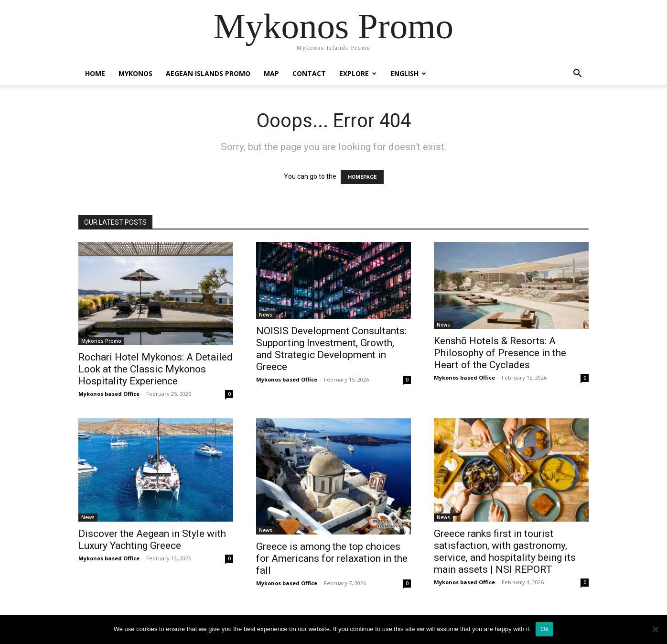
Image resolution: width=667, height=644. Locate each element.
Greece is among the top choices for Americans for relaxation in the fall (332, 558)
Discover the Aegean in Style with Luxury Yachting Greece (152, 540)
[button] (577, 74)
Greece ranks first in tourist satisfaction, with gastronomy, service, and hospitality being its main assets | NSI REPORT (505, 551)
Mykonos (135, 73)
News (266, 315)
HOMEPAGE (362, 177)
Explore (358, 73)
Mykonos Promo (101, 341)
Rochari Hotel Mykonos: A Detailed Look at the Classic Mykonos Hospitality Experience (156, 369)
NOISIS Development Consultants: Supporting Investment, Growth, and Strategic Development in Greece (331, 349)
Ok (544, 629)
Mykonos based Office (109, 394)
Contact (309, 73)
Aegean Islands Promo (208, 73)
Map (271, 73)
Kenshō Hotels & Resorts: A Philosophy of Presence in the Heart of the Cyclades (500, 353)
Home (95, 73)
